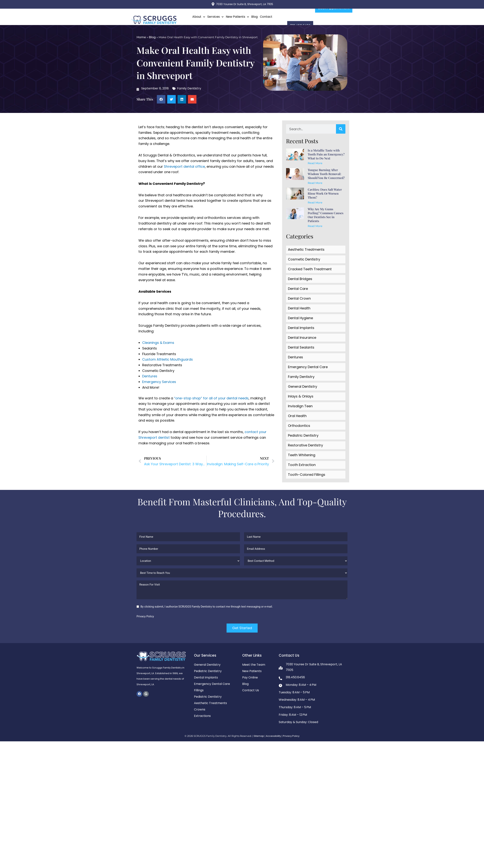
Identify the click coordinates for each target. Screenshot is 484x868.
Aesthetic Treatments (306, 249)
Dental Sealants (301, 347)
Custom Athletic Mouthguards (168, 359)
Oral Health (297, 416)
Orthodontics (299, 426)
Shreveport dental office (184, 166)
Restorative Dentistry (305, 445)
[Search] (341, 129)
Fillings (199, 690)
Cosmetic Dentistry (304, 259)
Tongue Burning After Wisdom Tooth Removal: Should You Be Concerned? (326, 174)
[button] (161, 99)
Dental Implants (301, 328)
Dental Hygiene (300, 318)
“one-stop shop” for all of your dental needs (211, 398)
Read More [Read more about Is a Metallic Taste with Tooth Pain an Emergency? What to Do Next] (315, 163)
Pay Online (250, 677)
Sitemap (259, 736)
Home (141, 37)
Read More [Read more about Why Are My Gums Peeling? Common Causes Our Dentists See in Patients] (315, 226)
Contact (266, 17)
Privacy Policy (145, 616)
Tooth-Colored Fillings (307, 475)
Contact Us (251, 690)
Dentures (150, 376)
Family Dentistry (189, 88)
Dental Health (299, 308)
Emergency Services (159, 382)
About (199, 17)
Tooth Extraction (302, 465)
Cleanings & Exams (158, 343)
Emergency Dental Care (308, 367)
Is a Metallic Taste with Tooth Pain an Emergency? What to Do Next (326, 154)
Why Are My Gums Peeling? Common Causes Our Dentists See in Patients (326, 215)
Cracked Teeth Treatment (310, 269)
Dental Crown (299, 298)
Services (215, 17)
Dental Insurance (302, 338)
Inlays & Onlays (301, 396)
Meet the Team (254, 665)
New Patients (237, 17)
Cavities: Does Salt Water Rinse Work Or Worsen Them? (325, 193)
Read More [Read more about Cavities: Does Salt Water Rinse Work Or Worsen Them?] (315, 203)
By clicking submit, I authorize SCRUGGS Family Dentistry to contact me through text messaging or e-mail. (207, 607)
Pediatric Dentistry (303, 435)
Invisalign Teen (300, 406)
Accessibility (273, 736)
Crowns (200, 709)
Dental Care (298, 289)
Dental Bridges (300, 279)
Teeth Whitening (302, 455)
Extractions (202, 716)
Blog (254, 17)
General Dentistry (303, 386)
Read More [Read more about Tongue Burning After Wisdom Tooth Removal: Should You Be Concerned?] (315, 183)
